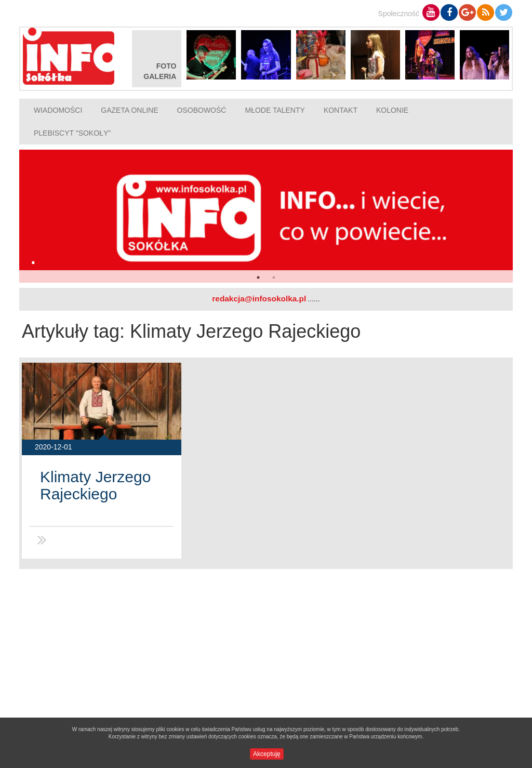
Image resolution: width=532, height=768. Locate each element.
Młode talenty (275, 110)
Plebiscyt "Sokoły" (72, 133)
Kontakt (341, 110)
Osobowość (202, 110)
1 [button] (258, 277)
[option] (266, 216)
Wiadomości (58, 110)
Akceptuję (267, 754)
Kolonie (392, 110)
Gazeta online (129, 110)
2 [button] (274, 277)
